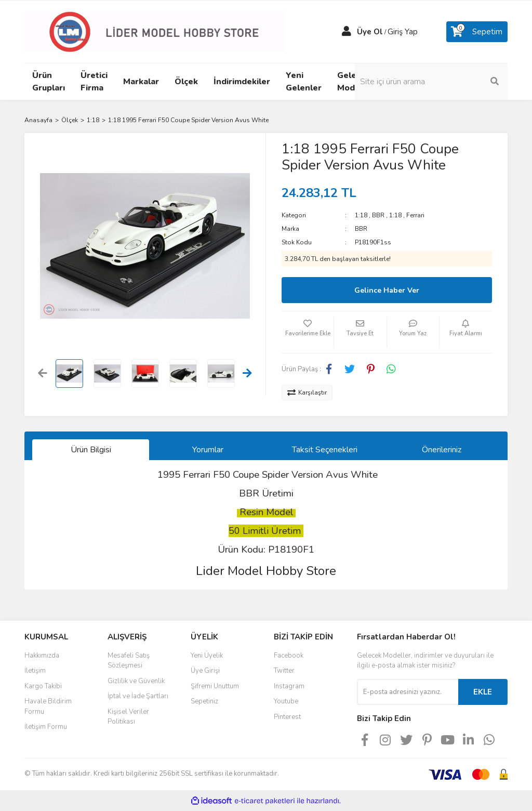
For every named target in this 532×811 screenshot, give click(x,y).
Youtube (286, 701)
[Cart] (477, 32)
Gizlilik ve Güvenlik (136, 681)
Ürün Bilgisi (91, 450)
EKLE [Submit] (483, 692)
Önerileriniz (442, 450)
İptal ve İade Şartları (138, 696)
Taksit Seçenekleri (325, 450)
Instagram (289, 686)
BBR (378, 215)
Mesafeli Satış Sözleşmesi (129, 661)
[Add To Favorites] (308, 332)
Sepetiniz (204, 701)
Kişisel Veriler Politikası (128, 717)
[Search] (453, 82)
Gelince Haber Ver (387, 290)
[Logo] (154, 31)
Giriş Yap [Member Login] (403, 32)
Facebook (289, 656)
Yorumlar (208, 450)
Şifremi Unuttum (215, 686)
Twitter (284, 671)
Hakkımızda (42, 656)
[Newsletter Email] (408, 692)
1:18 (361, 215)
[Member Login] (347, 32)
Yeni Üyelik (207, 656)
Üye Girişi (205, 671)
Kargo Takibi (43, 686)
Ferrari (415, 215)
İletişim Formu (46, 727)
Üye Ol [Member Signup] (370, 32)
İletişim (35, 671)
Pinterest (287, 717)
